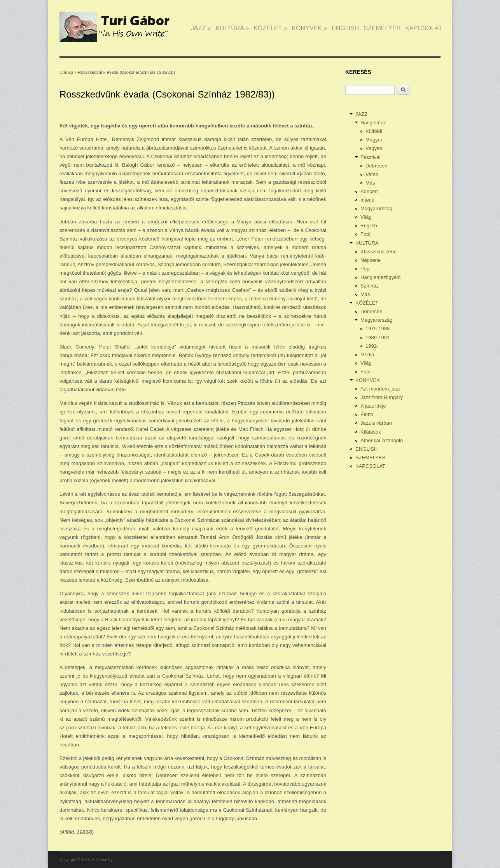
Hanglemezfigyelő (380, 277)
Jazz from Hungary (382, 397)
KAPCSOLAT (424, 28)
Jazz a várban (376, 423)
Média (367, 355)
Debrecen (376, 166)
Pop (365, 269)
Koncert (369, 191)
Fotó (365, 234)
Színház (370, 286)
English (369, 226)
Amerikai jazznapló (382, 440)
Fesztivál (370, 157)
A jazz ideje (373, 406)
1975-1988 (378, 329)
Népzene (371, 260)
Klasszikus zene (378, 252)
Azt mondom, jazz (380, 389)
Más (370, 183)
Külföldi (374, 131)
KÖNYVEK (309, 28)
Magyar (374, 140)
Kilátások (371, 432)
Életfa (367, 414)
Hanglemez (373, 123)
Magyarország (376, 208)
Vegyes (374, 148)
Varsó (372, 174)
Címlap (66, 72)
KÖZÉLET (270, 28)
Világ (366, 217)
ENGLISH (345, 28)
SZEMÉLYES (382, 28)
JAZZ (201, 28)
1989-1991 (378, 337)
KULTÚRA (232, 28)
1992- (372, 346)
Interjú (367, 200)
